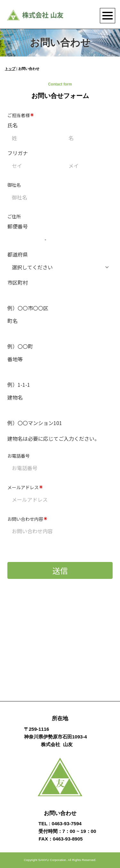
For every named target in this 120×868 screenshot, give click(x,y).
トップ (10, 69)
